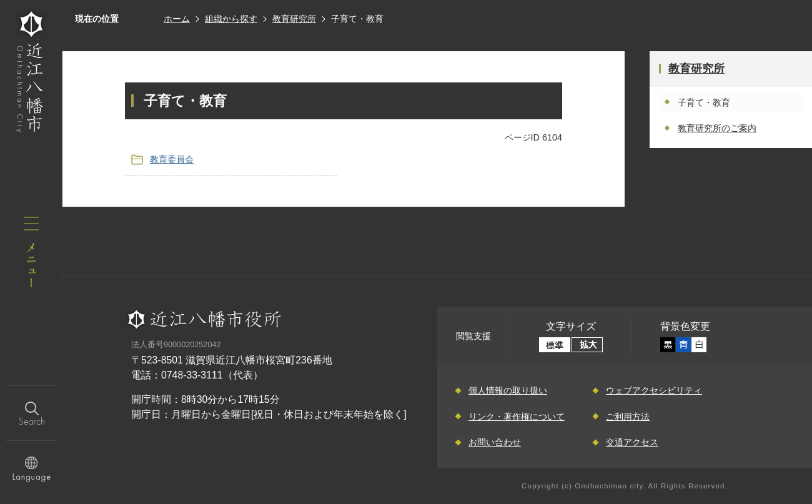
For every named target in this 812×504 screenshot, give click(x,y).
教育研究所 (294, 19)
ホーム (177, 19)
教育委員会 (172, 159)
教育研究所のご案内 (717, 128)
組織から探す (231, 19)
